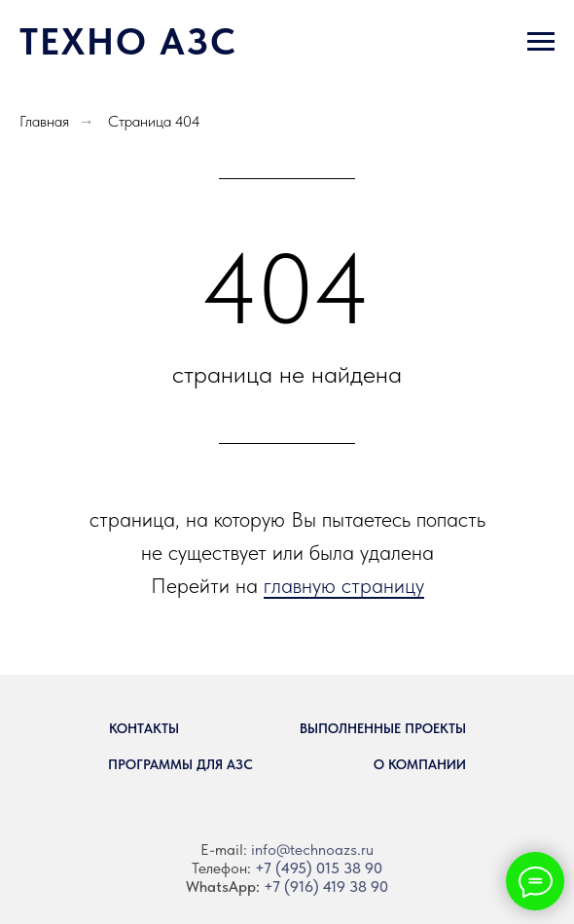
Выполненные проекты (383, 728)
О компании (420, 764)
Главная (44, 121)
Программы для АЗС (180, 764)
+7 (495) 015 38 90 (319, 868)
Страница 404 (154, 121)
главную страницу (344, 585)
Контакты (144, 728)
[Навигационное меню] (541, 42)
